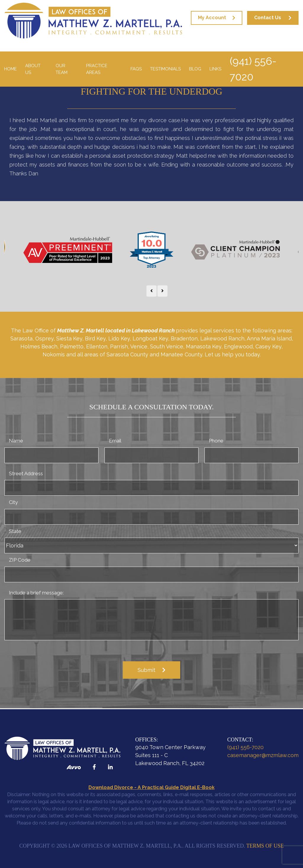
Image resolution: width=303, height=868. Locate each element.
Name (16, 441)
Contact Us (268, 18)
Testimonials (165, 69)
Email (115, 441)
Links (215, 69)
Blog (195, 69)
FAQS (136, 69)
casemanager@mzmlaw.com (263, 755)
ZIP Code (20, 560)
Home (11, 69)
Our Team (62, 69)
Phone (216, 441)
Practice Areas (97, 69)
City (13, 502)
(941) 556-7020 (253, 69)
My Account (212, 18)
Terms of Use (265, 846)
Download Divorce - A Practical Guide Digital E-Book (151, 787)
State (15, 531)
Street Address (26, 473)
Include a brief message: (36, 593)
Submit (146, 670)
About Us (33, 69)
